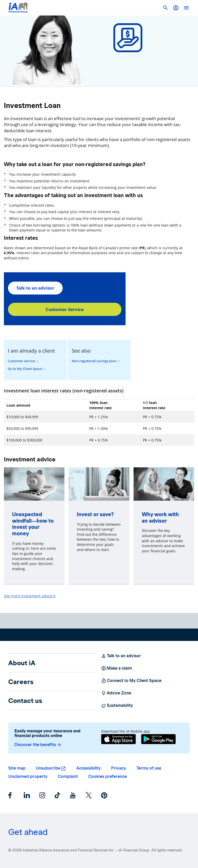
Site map (17, 768)
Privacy (119, 768)
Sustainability (117, 706)
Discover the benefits (38, 745)
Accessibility (89, 768)
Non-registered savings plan (94, 361)
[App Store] (118, 740)
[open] (186, 8)
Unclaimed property (28, 776)
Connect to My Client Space (131, 681)
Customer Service (65, 309)
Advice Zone (116, 693)
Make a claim (117, 668)
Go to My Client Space (25, 369)
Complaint (68, 776)
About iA (22, 663)
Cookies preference (108, 776)
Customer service (21, 361)
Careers (21, 682)
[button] (176, 8)
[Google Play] (158, 740)
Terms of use (149, 768)
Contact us (25, 701)
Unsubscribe (48, 768)
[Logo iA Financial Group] (18, 8)
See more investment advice (30, 596)
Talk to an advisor (35, 288)
